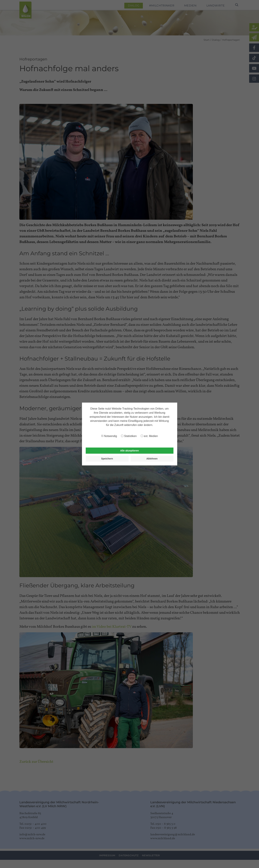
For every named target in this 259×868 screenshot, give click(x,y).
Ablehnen (152, 459)
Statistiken (129, 436)
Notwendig (109, 436)
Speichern (107, 459)
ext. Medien (149, 436)
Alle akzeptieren (130, 451)
